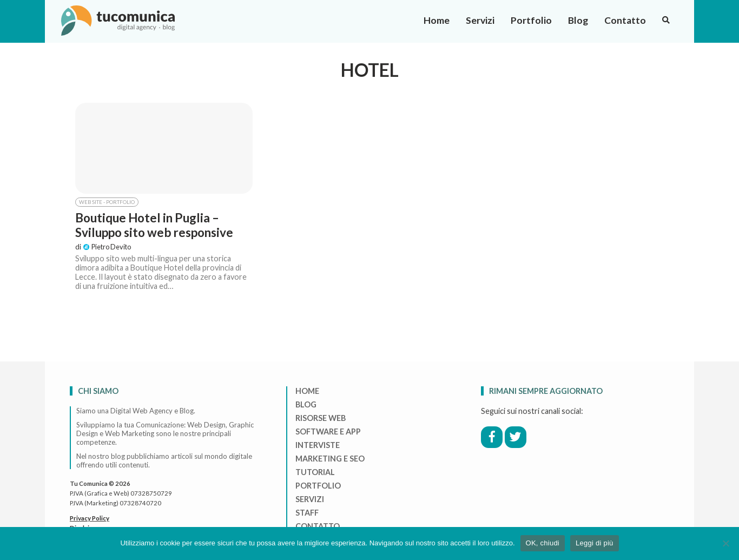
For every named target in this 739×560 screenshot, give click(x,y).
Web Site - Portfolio (107, 202)
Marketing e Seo (330, 459)
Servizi (480, 20)
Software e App (328, 431)
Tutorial (315, 472)
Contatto (625, 20)
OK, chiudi (543, 543)
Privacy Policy (90, 518)
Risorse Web (321, 418)
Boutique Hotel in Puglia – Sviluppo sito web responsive (154, 225)
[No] (725, 543)
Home (437, 20)
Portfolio (531, 20)
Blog (578, 20)
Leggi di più (595, 543)
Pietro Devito (107, 247)
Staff (307, 513)
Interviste (318, 445)
